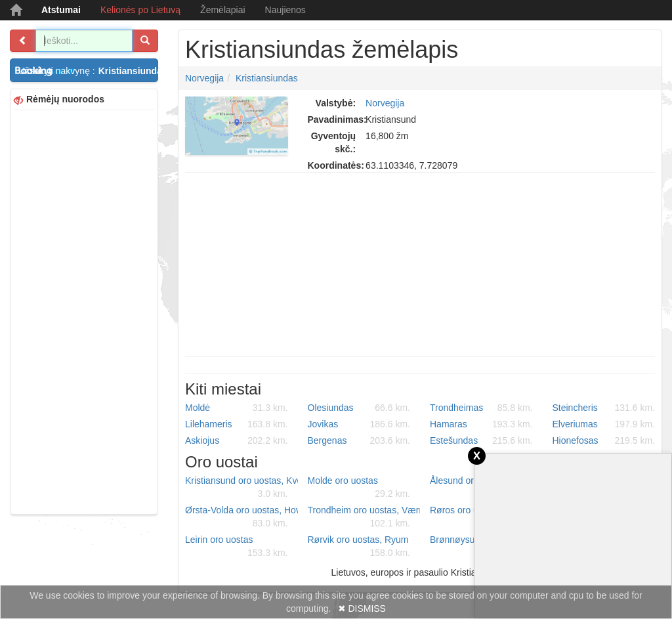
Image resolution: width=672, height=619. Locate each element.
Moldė (237, 408)
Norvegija (204, 78)
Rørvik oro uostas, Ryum (359, 547)
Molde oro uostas (359, 488)
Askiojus (237, 440)
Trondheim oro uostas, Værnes (364, 517)
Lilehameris (237, 424)
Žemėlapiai (222, 10)
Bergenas (359, 440)
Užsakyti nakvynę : (88, 71)
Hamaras (481, 424)
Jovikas (359, 424)
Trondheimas (481, 408)
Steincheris (604, 408)
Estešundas (481, 440)
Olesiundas (359, 408)
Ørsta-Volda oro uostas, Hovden (241, 517)
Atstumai (61, 10)
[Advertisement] (84, 310)
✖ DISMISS (362, 608)
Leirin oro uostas (237, 547)
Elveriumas (604, 424)
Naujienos (285, 10)
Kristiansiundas (267, 78)
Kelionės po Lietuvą (140, 10)
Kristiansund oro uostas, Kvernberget (241, 488)
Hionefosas (604, 440)
